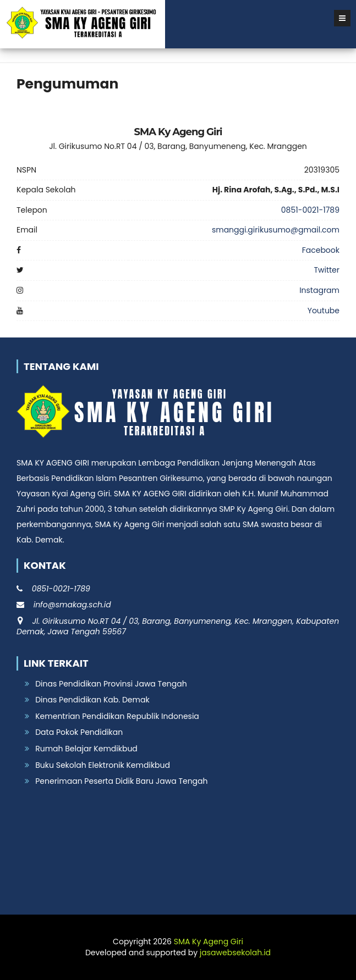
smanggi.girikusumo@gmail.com (276, 230)
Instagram (319, 290)
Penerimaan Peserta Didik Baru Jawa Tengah (121, 781)
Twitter (327, 270)
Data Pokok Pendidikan (79, 732)
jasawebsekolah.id (235, 953)
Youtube (324, 311)
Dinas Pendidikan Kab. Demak (92, 700)
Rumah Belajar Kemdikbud (86, 749)
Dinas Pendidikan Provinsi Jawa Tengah (111, 684)
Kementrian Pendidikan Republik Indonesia (117, 716)
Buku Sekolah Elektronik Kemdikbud (103, 765)
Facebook (321, 250)
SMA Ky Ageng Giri (209, 942)
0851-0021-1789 (310, 210)
